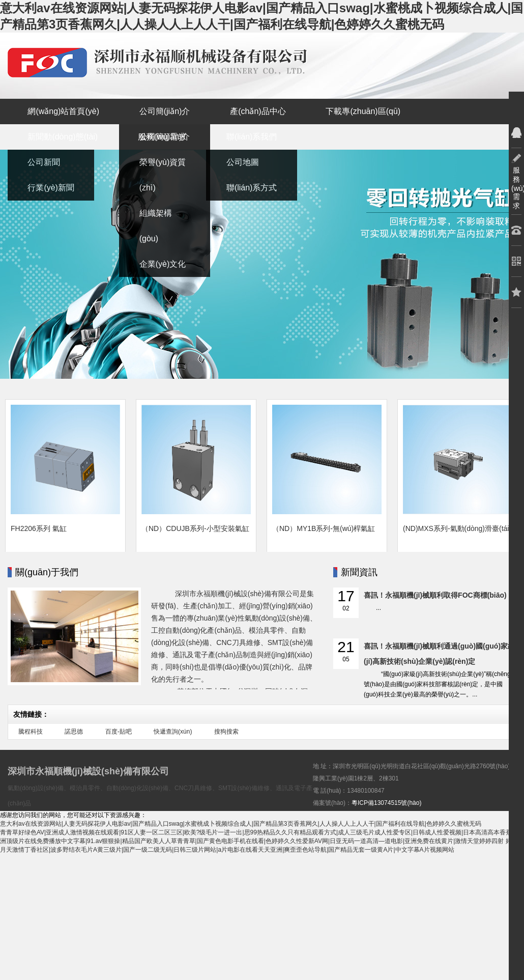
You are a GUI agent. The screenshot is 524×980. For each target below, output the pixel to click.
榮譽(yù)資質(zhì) (163, 175)
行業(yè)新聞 (51, 188)
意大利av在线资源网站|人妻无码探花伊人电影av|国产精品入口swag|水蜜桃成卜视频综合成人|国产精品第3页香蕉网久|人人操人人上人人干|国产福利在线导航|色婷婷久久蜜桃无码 (241, 824)
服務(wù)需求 (162, 137)
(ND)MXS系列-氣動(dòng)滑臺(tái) (457, 528)
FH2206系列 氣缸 (39, 528)
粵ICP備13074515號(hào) (386, 803)
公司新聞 (44, 162)
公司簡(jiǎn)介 (165, 111)
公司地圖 (243, 162)
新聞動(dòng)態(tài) (63, 137)
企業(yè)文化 (163, 264)
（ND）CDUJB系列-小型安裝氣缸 (195, 528)
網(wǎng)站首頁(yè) (63, 111)
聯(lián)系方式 (252, 188)
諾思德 (74, 732)
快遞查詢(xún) (173, 732)
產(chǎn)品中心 (258, 111)
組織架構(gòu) (156, 226)
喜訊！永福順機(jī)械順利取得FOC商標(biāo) (435, 595)
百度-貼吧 (119, 732)
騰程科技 (31, 732)
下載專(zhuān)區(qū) (363, 111)
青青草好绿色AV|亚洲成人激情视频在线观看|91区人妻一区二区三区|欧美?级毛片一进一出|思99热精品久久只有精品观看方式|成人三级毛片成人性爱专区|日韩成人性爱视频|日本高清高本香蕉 (256, 832)
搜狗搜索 (226, 732)
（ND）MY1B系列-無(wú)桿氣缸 (324, 528)
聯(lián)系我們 (252, 137)
